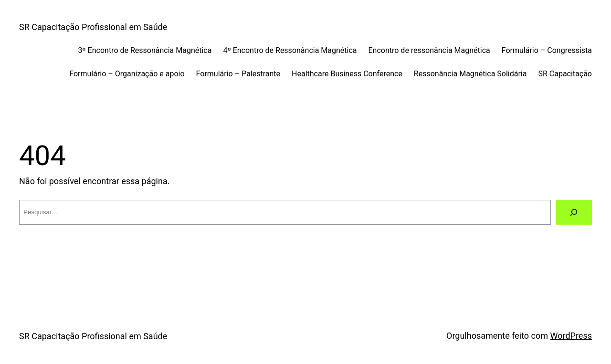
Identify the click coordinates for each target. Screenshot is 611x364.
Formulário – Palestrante (238, 74)
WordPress (571, 336)
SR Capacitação (565, 74)
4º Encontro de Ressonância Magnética (290, 50)
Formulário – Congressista (547, 50)
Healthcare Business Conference (347, 74)
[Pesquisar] (574, 212)
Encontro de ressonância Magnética (429, 50)
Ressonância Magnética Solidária (470, 74)
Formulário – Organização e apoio (127, 74)
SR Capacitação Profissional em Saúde (93, 27)
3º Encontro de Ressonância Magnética (145, 50)
